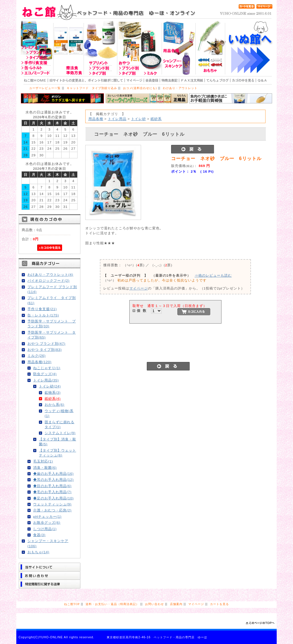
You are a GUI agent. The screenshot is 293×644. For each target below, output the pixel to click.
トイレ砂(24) (50, 386)
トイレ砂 (138, 119)
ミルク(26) (37, 356)
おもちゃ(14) (38, 552)
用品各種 (96, 119)
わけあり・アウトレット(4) (50, 274)
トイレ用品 (117, 119)
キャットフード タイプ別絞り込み (92, 88)
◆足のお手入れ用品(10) (54, 498)
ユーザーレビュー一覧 (45, 88)
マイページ (139, 288)
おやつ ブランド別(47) (46, 343)
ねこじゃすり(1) (47, 368)
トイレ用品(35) (46, 380)
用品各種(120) (39, 362)
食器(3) (39, 535)
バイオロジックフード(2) (48, 280)
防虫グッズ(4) (45, 374)
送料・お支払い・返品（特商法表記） (112, 604)
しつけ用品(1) (45, 529)
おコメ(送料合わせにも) (140, 88)
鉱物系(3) (53, 392)
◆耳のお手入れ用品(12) (54, 479)
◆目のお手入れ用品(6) (52, 486)
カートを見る (219, 604)
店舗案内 (176, 604)
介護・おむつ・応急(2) (52, 510)
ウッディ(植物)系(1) (59, 413)
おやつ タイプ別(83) (45, 349)
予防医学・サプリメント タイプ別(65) (52, 335)
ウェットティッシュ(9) (52, 504)
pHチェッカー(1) (47, 516)
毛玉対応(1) (43, 461)
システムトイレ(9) (60, 433)
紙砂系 (156, 119)
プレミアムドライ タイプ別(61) (52, 300)
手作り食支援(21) (42, 309)
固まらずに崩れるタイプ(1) (60, 424)
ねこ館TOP (72, 604)
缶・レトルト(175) (43, 315)
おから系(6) (55, 404)
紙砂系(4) (53, 398)
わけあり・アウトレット (180, 88)
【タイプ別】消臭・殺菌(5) (58, 442)
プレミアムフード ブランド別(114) (52, 289)
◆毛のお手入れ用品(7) (52, 492)
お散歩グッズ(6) (47, 522)
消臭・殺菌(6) (45, 467)
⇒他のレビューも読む (213, 275)
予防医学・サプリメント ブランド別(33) (52, 324)
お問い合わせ (155, 604)
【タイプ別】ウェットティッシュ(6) (58, 453)
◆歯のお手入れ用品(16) (54, 473)
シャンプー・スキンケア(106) (48, 543)
